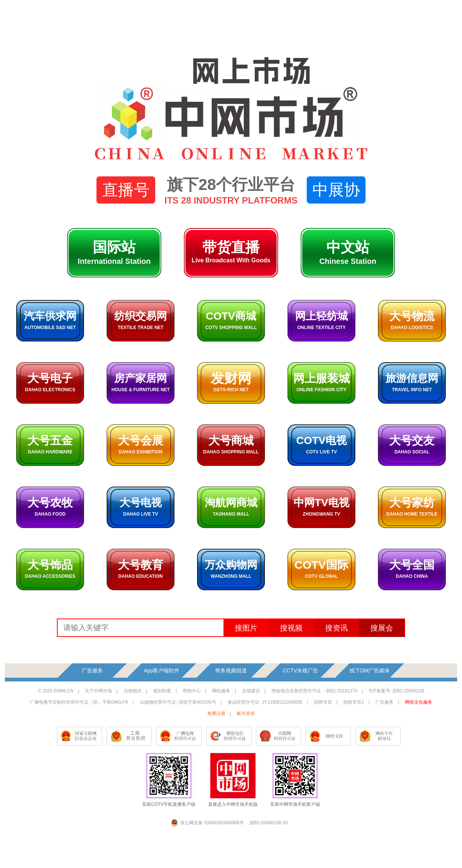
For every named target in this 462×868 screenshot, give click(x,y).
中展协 (336, 190)
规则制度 (162, 691)
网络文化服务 (419, 702)
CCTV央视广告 (300, 671)
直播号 (126, 190)
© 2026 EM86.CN (56, 691)
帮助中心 (192, 691)
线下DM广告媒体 (370, 671)
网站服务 (221, 691)
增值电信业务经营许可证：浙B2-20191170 (314, 691)
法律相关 (133, 691)
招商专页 (323, 702)
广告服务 (92, 671)
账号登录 (246, 713)
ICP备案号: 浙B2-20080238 (397, 691)
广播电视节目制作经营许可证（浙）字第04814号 (79, 702)
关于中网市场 (98, 691)
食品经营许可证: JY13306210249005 (265, 702)
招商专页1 (354, 702)
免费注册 (216, 713)
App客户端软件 (162, 671)
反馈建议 (251, 691)
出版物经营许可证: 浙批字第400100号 (178, 702)
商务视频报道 (231, 671)
